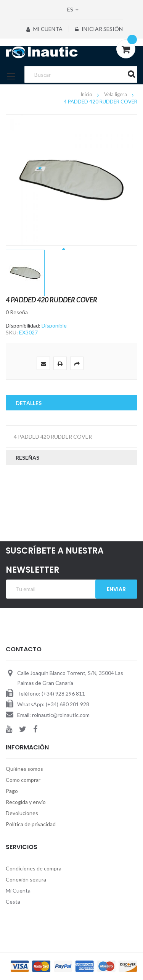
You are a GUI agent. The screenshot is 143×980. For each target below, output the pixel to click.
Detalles (29, 403)
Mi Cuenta (44, 29)
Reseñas (27, 458)
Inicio (87, 94)
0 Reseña (17, 312)
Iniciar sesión (99, 29)
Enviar (116, 589)
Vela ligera (116, 94)
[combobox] (81, 74)
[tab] (71, 403)
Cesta (13, 902)
